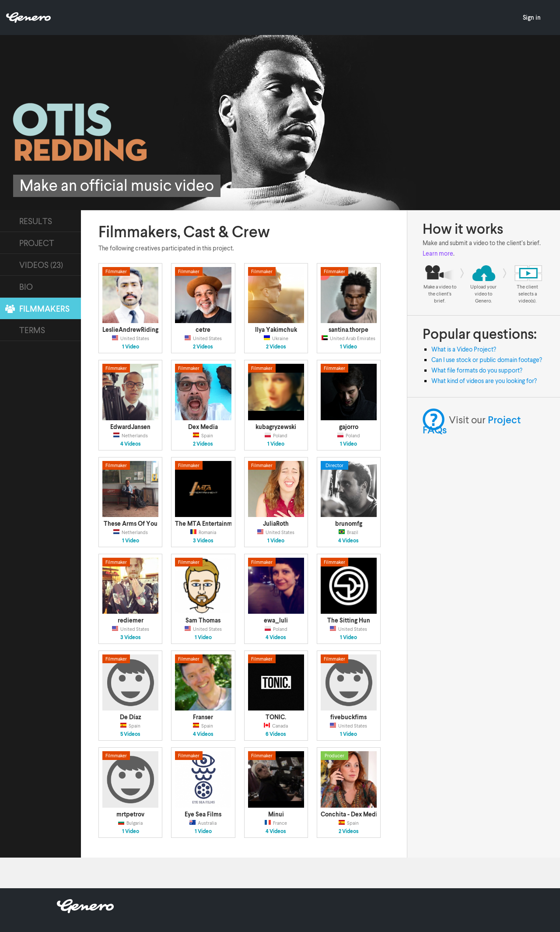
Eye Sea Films (203, 814)
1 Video (131, 347)
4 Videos (131, 444)
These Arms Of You (131, 523)
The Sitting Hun (349, 620)
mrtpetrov (130, 814)
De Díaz (131, 717)
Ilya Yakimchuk (276, 329)
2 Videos (203, 347)
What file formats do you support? (477, 370)
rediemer (131, 620)
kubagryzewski (276, 427)
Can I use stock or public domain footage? (487, 360)
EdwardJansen (130, 427)
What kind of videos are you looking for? (484, 381)
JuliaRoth (276, 523)
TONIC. (276, 717)
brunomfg (349, 523)
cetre (203, 329)
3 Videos (203, 541)
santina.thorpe (348, 329)
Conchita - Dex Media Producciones (371, 814)
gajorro (349, 427)
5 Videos (130, 734)
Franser (203, 717)
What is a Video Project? (464, 349)
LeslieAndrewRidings (132, 329)
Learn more (438, 253)
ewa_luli (276, 620)
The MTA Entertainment (208, 523)
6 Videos (276, 734)
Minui (276, 814)
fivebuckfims (348, 717)
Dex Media (203, 427)
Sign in (532, 17)
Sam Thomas (203, 620)
